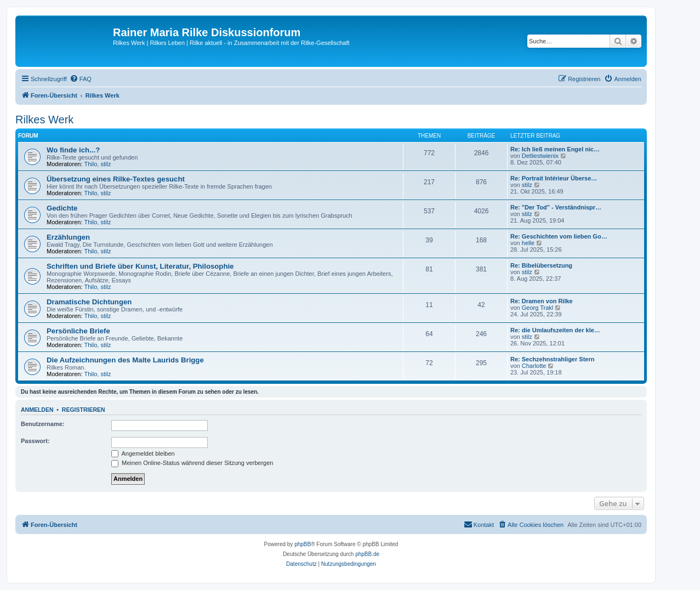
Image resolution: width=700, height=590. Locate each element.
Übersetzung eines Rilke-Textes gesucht (116, 179)
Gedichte (62, 208)
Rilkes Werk (44, 120)
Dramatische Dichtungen (89, 302)
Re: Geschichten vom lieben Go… (559, 236)
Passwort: (35, 441)
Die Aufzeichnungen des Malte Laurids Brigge (125, 360)
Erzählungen (68, 237)
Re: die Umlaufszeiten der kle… (555, 330)
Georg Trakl (537, 308)
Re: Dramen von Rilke (542, 301)
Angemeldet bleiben (143, 453)
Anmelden (37, 410)
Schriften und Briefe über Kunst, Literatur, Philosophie (140, 266)
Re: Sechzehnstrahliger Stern (552, 359)
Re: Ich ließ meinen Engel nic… (555, 149)
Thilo (91, 164)
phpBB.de (367, 554)
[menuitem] (81, 79)
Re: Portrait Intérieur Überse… (554, 178)
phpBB (303, 544)
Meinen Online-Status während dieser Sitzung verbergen (192, 463)
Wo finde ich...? (73, 150)
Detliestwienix (540, 156)
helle (528, 243)
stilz (106, 164)
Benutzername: (42, 424)
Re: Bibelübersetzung (541, 265)
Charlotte (534, 366)
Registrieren (84, 410)
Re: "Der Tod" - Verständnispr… (556, 207)
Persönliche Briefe (78, 331)
